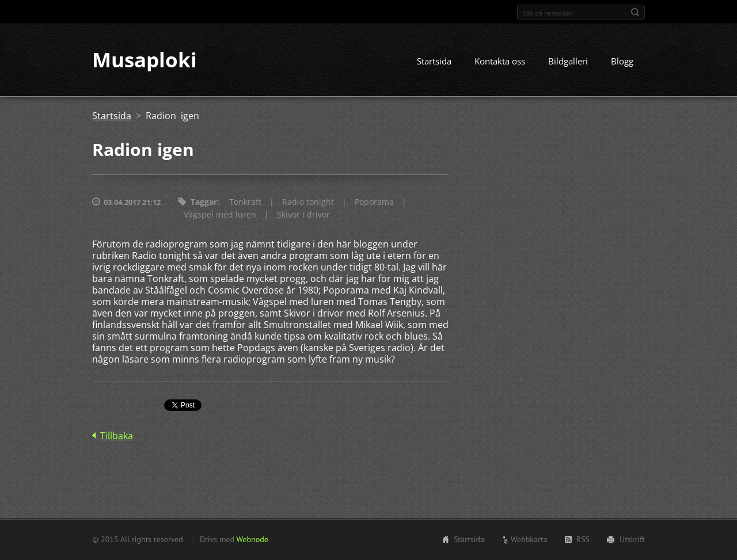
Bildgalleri (568, 62)
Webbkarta (529, 539)
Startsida (434, 62)
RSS (583, 539)
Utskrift (632, 539)
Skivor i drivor (303, 215)
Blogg (622, 62)
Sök (635, 12)
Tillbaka (117, 436)
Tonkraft (245, 202)
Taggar (204, 202)
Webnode (252, 539)
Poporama (374, 202)
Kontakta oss (500, 62)
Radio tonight (308, 202)
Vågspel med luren (220, 215)
